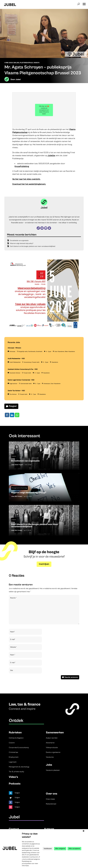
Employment (14, 757)
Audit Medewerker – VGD (16, 359)
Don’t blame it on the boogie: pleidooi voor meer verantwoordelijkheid (33, 246)
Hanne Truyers (19, 465)
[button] (84, 3)
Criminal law (13, 752)
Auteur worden (52, 738)
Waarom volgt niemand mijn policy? (22, 243)
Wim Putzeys (18, 496)
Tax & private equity (16, 772)
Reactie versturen (71, 677)
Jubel (18, 79)
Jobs (49, 765)
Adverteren (50, 743)
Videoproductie (52, 748)
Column (14, 456)
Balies (17, 63)
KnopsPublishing (22, 166)
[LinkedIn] (46, 228)
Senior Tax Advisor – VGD (16, 391)
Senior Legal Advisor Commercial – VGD (21, 380)
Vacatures (50, 757)
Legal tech (13, 762)
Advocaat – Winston (14, 348)
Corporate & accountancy (19, 748)
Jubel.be (51, 156)
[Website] (38, 228)
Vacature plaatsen (53, 770)
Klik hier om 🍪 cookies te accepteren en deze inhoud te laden (44, 110)
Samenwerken (55, 733)
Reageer (13, 406)
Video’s (13, 777)
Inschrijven (44, 564)
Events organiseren (53, 752)
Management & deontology (19, 767)
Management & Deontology (19, 488)
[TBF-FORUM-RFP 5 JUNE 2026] (43, 330)
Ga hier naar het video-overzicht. (26, 179)
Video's (36, 63)
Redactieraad (51, 804)
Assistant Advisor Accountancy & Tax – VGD (23, 369)
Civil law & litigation (16, 738)
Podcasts (15, 784)
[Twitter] (49, 228)
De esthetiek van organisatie (19, 241)
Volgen (17, 793)
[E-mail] (42, 228)
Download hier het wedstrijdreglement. (29, 184)
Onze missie (50, 799)
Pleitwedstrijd (26, 63)
